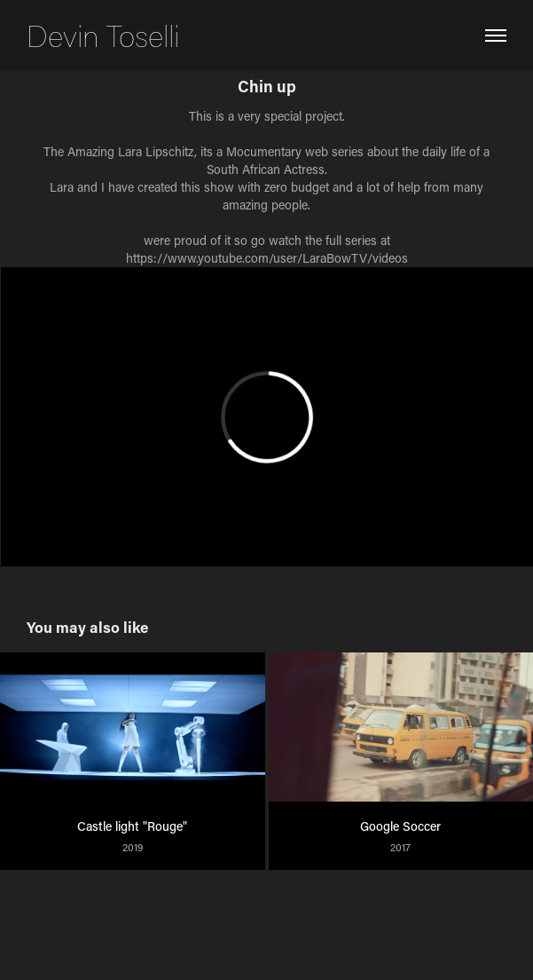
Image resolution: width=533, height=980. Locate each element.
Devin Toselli (103, 36)
